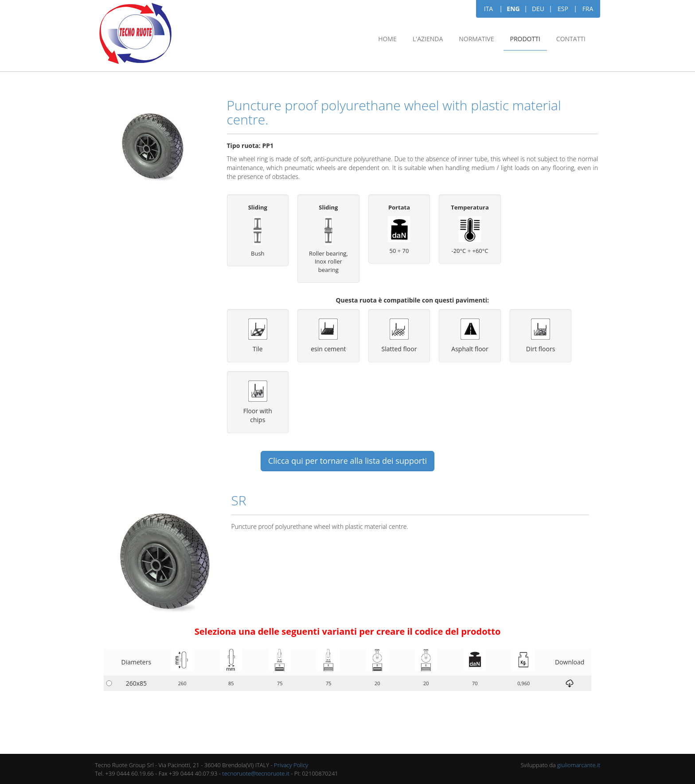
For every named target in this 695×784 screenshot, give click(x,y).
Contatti (571, 39)
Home (387, 39)
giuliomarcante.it (579, 765)
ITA (488, 9)
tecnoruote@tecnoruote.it (256, 773)
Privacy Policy (291, 765)
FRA (588, 9)
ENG (513, 9)
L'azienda (428, 39)
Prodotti (525, 39)
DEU (538, 9)
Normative (476, 39)
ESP (563, 9)
